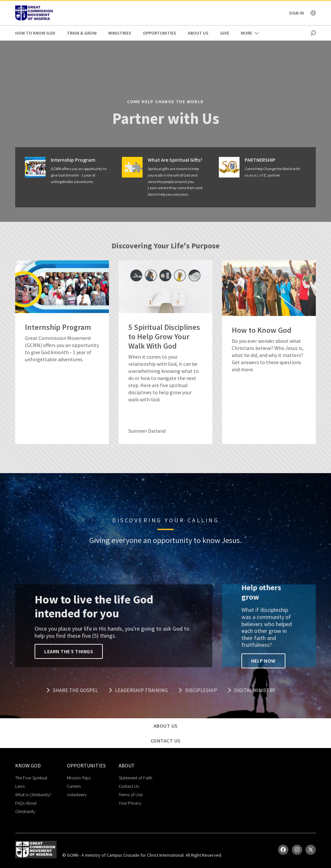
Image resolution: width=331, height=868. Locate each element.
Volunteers (77, 795)
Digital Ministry (251, 690)
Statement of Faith (135, 778)
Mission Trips (79, 778)
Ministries (120, 33)
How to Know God (35, 33)
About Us (198, 33)
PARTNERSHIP (260, 160)
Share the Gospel (72, 690)
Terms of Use (131, 795)
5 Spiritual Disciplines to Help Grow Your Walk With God (164, 337)
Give (225, 33)
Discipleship (198, 690)
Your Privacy (130, 803)
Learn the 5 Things (69, 652)
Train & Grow (82, 33)
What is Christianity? (33, 795)
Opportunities (160, 33)
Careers (74, 786)
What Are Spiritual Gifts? (175, 160)
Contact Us (129, 786)
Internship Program (73, 160)
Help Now (263, 661)
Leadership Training (138, 690)
